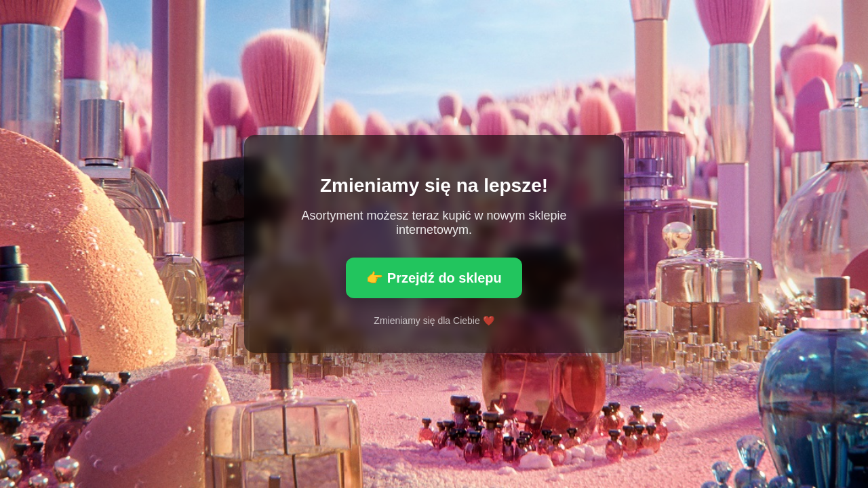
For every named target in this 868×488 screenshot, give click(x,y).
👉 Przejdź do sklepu (434, 278)
